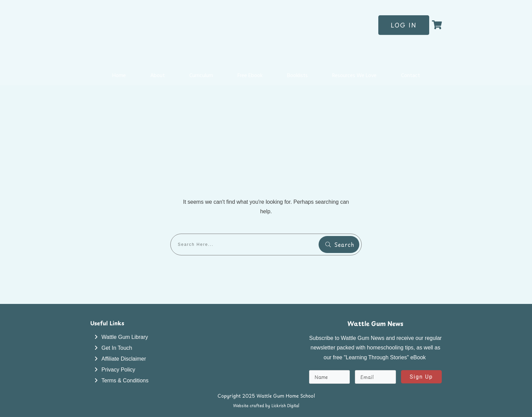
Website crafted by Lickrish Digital (266, 405)
